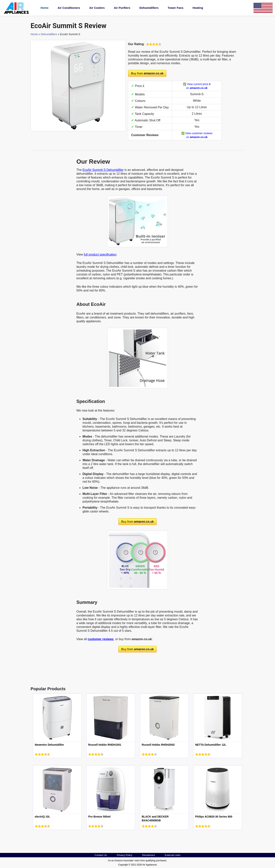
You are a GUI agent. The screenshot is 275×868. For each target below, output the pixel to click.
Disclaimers (148, 855)
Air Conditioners (69, 8)
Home (44, 8)
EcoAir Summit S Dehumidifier (103, 170)
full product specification (100, 255)
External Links (173, 855)
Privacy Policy (124, 855)
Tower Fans (176, 8)
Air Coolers (97, 8)
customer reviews (101, 639)
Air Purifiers (122, 8)
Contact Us (101, 855)
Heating (198, 8)
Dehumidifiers (149, 8)
